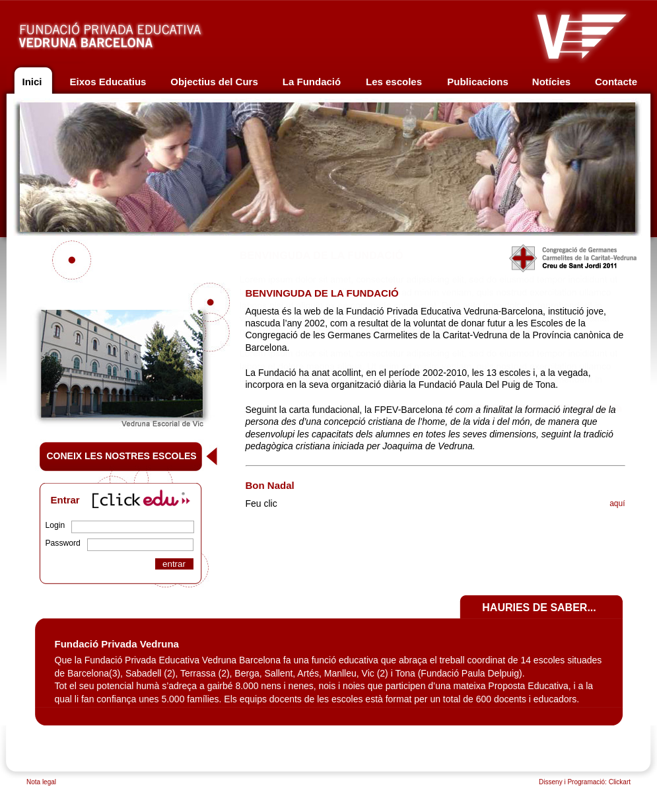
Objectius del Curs (214, 82)
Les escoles (394, 82)
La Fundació (312, 82)
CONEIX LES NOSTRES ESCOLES (122, 456)
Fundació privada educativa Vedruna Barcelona (123, 32)
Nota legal (41, 782)
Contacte (616, 82)
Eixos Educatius (108, 82)
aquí (617, 503)
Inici (32, 82)
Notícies (551, 82)
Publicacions (478, 82)
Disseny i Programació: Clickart (585, 782)
